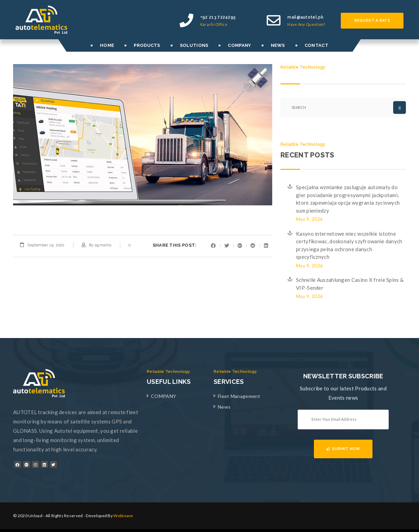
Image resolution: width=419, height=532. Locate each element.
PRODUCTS (147, 45)
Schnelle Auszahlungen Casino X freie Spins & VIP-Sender (350, 284)
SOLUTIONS (194, 45)
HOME (107, 45)
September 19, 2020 (46, 245)
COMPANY (239, 45)
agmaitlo (103, 245)
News (224, 407)
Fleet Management (239, 396)
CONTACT (316, 45)
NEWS (278, 45)
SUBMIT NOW (343, 449)
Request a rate (372, 21)
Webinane (123, 516)
